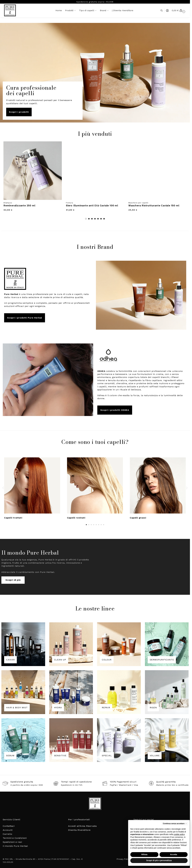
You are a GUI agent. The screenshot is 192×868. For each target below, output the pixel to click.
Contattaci (9, 826)
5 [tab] (98, 219)
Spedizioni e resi (12, 842)
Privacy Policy (123, 859)
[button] (179, 10)
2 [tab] (89, 219)
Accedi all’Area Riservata (82, 826)
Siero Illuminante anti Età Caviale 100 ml (92, 206)
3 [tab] (92, 219)
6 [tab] (101, 219)
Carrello (7, 834)
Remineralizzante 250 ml (19, 206)
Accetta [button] (174, 854)
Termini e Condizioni (15, 838)
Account (8, 830)
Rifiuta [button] (144, 854)
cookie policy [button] (179, 834)
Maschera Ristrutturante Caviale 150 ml (154, 206)
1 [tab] (86, 219)
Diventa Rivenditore (79, 830)
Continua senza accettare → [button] (175, 824)
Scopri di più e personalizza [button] (159, 860)
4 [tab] (95, 219)
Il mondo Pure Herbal (15, 846)
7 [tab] (104, 219)
